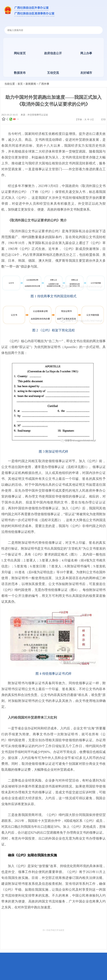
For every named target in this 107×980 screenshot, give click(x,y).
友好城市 (86, 73)
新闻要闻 (31, 84)
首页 (20, 84)
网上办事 (86, 53)
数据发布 (20, 73)
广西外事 (44, 84)
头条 (14, 119)
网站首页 (20, 53)
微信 (11, 119)
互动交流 (53, 73)
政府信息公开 (53, 53)
